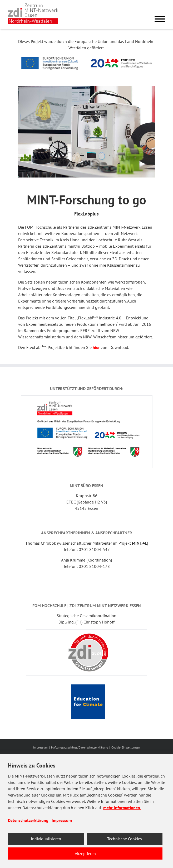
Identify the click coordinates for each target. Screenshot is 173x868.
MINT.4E (139, 543)
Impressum (40, 747)
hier (96, 347)
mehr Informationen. (122, 808)
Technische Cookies (125, 839)
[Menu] (160, 20)
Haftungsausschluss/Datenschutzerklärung (80, 747)
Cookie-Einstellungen (126, 747)
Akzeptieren (85, 853)
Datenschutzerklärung (28, 820)
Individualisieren (46, 839)
